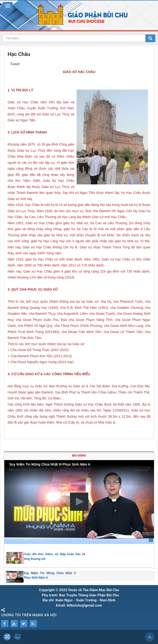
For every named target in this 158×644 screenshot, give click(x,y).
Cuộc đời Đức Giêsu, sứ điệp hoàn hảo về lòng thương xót (54, 556)
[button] (79, 502)
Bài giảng (79, 456)
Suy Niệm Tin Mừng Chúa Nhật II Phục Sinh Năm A (50, 575)
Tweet (15, 64)
